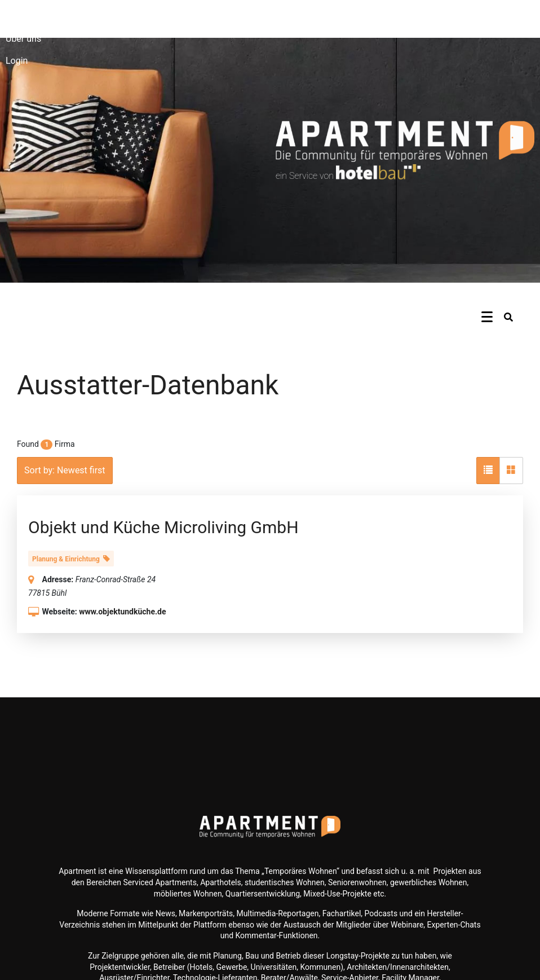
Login (17, 61)
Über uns (23, 39)
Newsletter (27, 17)
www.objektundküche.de (122, 612)
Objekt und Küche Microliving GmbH (163, 527)
